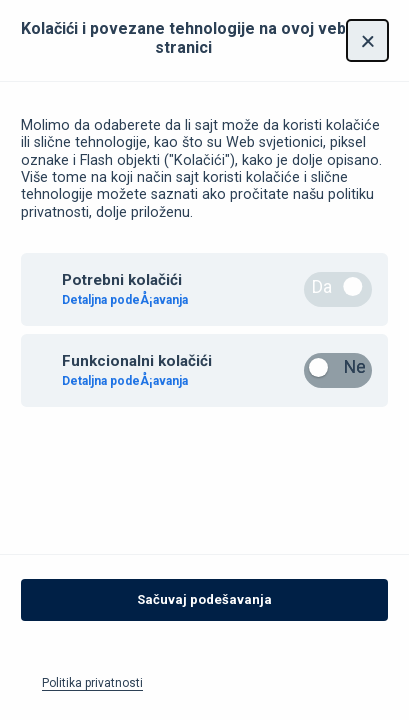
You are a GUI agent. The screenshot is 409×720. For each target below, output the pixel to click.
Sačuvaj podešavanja (204, 607)
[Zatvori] (367, 48)
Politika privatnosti (92, 691)
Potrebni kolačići (122, 288)
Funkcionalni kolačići (137, 369)
